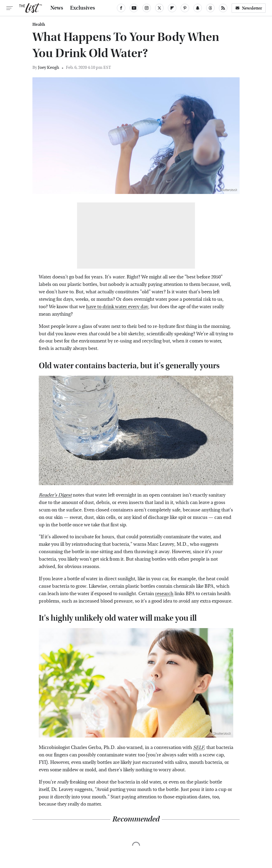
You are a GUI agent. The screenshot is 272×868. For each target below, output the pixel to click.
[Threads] (210, 8)
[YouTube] (134, 8)
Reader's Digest (55, 495)
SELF (199, 748)
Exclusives (83, 8)
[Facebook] (121, 8)
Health (39, 24)
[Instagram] (147, 8)
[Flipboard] (172, 8)
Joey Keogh (49, 67)
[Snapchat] (198, 8)
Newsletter (249, 8)
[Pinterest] (185, 8)
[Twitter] (159, 8)
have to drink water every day (117, 307)
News (57, 8)
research (164, 594)
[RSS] (223, 8)
